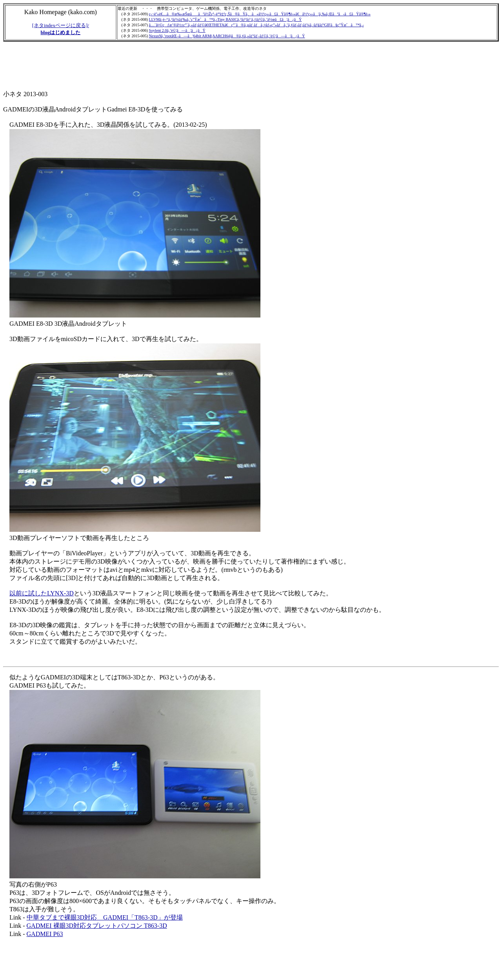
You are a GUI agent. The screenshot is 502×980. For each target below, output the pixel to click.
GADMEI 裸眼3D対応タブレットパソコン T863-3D (97, 926)
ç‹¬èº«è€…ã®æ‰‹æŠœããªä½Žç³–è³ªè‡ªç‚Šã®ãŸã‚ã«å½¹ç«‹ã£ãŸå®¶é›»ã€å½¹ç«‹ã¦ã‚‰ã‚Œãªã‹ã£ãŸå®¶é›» (260, 14)
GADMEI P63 (45, 934)
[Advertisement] (146, 66)
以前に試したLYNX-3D (42, 593)
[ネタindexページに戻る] (60, 25)
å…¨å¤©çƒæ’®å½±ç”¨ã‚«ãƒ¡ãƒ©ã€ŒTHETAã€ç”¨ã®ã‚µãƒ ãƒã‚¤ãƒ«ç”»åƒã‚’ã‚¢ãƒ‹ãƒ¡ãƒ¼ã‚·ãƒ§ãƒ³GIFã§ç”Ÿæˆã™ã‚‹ (256, 25)
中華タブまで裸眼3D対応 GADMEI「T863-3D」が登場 (105, 917)
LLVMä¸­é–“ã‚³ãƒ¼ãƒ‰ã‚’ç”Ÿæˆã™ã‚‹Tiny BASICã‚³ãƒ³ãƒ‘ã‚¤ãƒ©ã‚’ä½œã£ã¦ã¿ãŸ (226, 19)
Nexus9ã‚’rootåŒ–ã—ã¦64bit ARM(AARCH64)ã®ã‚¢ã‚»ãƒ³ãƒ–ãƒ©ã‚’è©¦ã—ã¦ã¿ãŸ (227, 36)
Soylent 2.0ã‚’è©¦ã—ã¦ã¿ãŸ (177, 30)
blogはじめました (60, 32)
